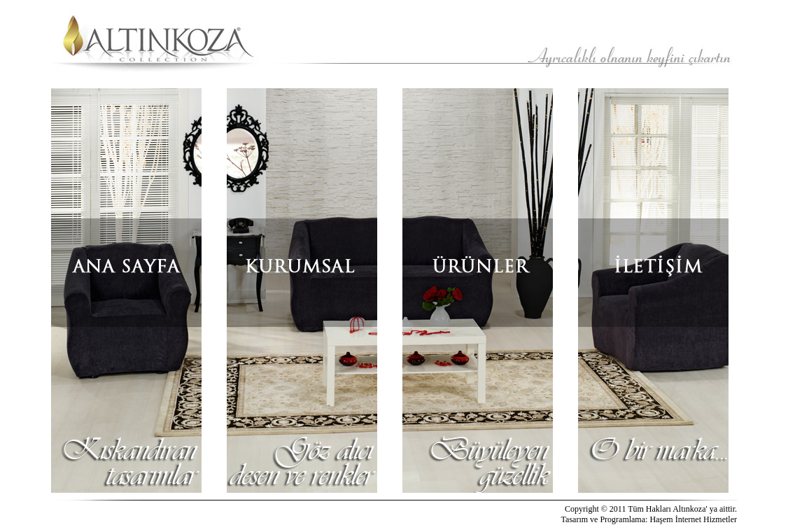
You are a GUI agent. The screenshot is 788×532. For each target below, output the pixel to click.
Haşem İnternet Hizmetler (693, 519)
